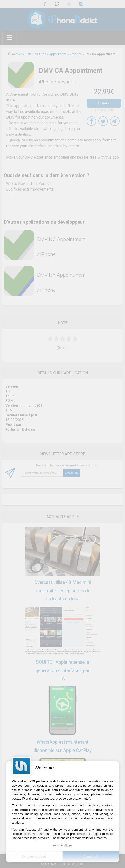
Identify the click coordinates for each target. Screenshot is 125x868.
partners (42, 781)
